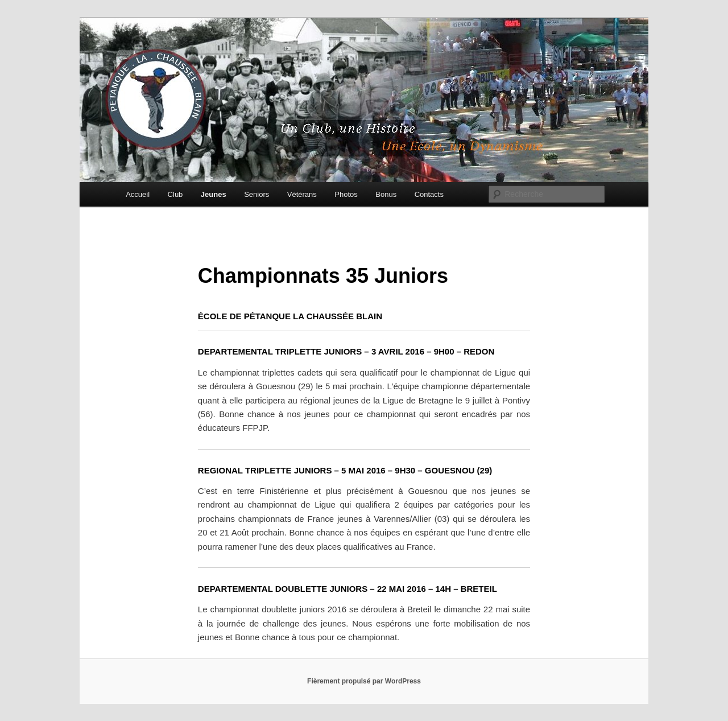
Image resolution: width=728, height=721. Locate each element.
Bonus (386, 194)
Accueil (138, 194)
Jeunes (214, 194)
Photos (346, 194)
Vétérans (302, 194)
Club (175, 194)
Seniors (257, 194)
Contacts (429, 194)
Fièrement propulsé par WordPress (364, 681)
